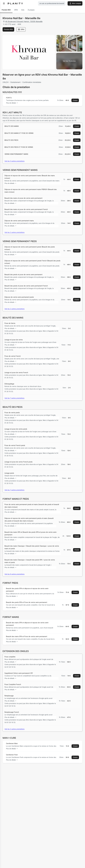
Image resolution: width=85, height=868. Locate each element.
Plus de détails (12, 103)
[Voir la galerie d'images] (69, 61)
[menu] (4, 3)
